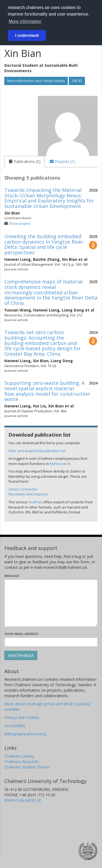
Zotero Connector (23, 489)
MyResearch (60, 464)
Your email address (21, 634)
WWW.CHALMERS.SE (23, 800)
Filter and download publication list (37, 451)
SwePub (35, 502)
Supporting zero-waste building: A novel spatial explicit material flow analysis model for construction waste (47, 391)
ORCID (77, 81)
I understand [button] (27, 35)
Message (12, 576)
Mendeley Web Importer (28, 494)
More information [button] (25, 21)
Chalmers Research (21, 762)
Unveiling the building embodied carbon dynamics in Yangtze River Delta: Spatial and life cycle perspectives (44, 244)
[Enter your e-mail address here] (51, 642)
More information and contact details (36, 81)
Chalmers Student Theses (27, 767)
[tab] (25, 162)
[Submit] (21, 655)
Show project (19, 224)
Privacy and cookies (22, 717)
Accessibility (15, 726)
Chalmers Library (19, 756)
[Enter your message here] (51, 603)
